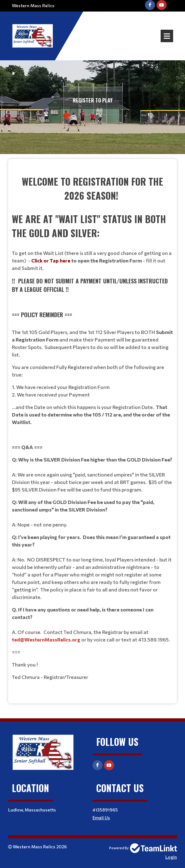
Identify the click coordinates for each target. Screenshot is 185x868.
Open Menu (167, 36)
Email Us (101, 818)
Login (171, 857)
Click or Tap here (51, 260)
